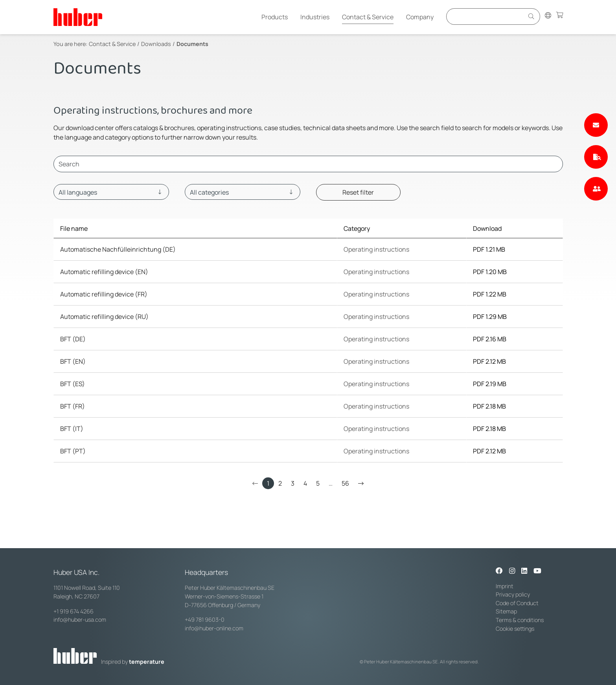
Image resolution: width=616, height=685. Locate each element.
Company (420, 17)
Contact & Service (368, 17)
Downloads (156, 44)
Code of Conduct (517, 603)
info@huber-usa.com (80, 620)
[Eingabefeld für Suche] (486, 16)
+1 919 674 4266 (74, 611)
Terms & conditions (520, 620)
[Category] (243, 192)
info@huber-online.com (214, 628)
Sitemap (506, 611)
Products (275, 17)
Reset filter (358, 192)
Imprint (505, 586)
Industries (315, 17)
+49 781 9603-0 (205, 620)
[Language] (111, 192)
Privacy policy (513, 594)
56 (345, 483)
